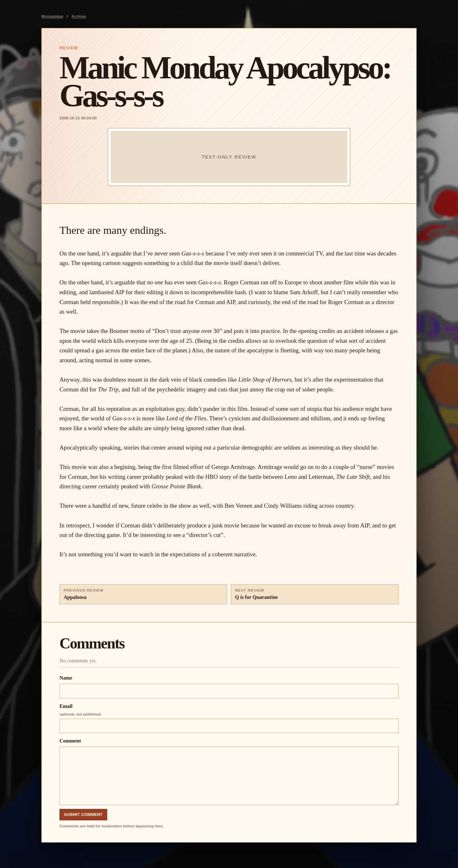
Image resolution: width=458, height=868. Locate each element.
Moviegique (52, 17)
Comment (229, 772)
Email (229, 718)
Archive (79, 17)
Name (229, 687)
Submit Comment (83, 814)
